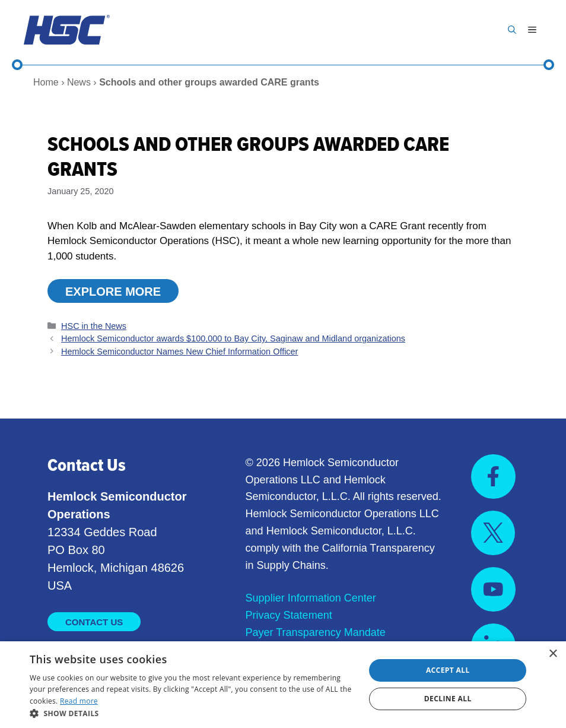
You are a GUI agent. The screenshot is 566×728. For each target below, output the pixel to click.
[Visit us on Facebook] (493, 477)
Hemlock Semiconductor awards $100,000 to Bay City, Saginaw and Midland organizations (233, 338)
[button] (512, 30)
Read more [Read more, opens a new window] (79, 701)
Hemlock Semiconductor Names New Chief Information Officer (179, 352)
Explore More (113, 292)
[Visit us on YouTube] (493, 589)
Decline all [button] (448, 699)
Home (46, 82)
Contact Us (94, 622)
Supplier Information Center (311, 598)
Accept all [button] (448, 670)
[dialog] (283, 685)
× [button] (553, 654)
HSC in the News (94, 326)
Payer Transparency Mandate (316, 632)
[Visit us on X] (493, 533)
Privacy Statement (289, 615)
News (79, 82)
